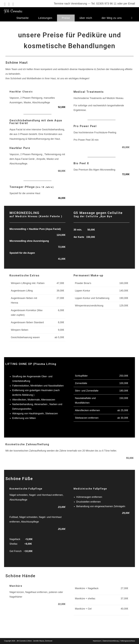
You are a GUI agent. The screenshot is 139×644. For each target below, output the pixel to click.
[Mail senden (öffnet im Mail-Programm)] (13, 4)
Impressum (97, 641)
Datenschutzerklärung (111, 641)
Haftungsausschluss (128, 641)
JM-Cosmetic (13, 11)
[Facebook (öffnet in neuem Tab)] (5, 4)
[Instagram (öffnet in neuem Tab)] (9, 4)
